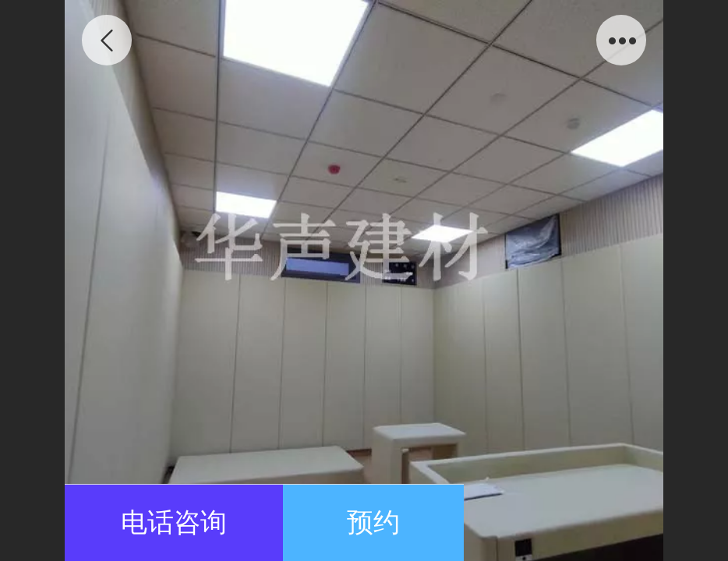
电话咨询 (174, 522)
